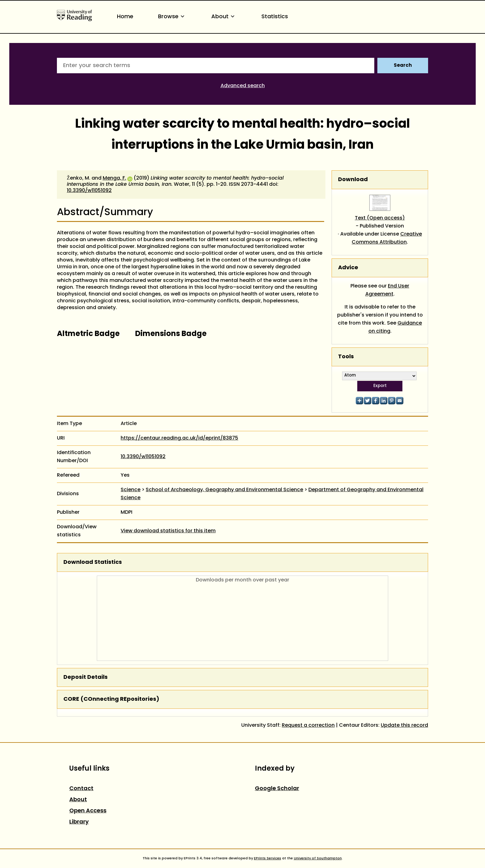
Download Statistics (93, 562)
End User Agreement (387, 290)
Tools (346, 357)
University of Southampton (318, 858)
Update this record (404, 725)
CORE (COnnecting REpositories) (111, 699)
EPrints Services (268, 858)
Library (79, 822)
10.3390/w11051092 (89, 191)
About (224, 17)
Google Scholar (277, 789)
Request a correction (308, 725)
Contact (81, 789)
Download (353, 180)
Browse (172, 17)
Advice (348, 268)
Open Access (88, 811)
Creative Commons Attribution (387, 238)
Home (125, 17)
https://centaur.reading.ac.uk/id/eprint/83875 (179, 438)
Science (131, 490)
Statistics (275, 17)
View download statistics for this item (168, 531)
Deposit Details (86, 677)
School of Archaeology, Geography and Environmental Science (224, 490)
